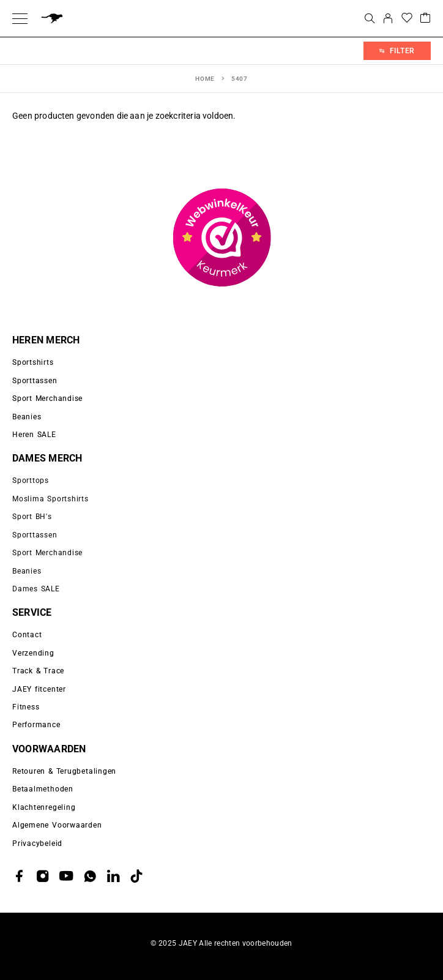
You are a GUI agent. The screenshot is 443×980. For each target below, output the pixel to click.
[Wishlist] (407, 19)
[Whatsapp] (90, 876)
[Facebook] (20, 876)
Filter (397, 51)
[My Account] (388, 18)
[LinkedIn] (113, 876)
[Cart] (425, 19)
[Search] (370, 18)
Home (205, 79)
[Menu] (20, 18)
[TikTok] (136, 876)
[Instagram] (43, 876)
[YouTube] (66, 876)
